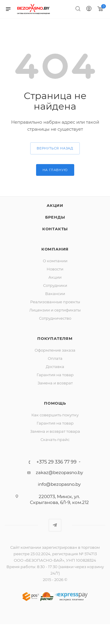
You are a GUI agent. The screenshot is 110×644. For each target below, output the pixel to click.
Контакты (55, 229)
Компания (55, 249)
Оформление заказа (55, 350)
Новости (55, 269)
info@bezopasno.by (59, 484)
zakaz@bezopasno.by (59, 472)
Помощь (55, 403)
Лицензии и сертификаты (55, 310)
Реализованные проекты (55, 302)
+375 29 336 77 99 (56, 462)
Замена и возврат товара (55, 431)
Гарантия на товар (55, 375)
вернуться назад (55, 148)
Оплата (55, 358)
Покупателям (55, 338)
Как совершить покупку (55, 415)
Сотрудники (55, 285)
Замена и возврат (55, 383)
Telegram (55, 525)
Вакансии (55, 294)
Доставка (55, 367)
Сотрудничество (55, 318)
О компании (55, 261)
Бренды (55, 217)
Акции (55, 205)
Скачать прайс (55, 439)
